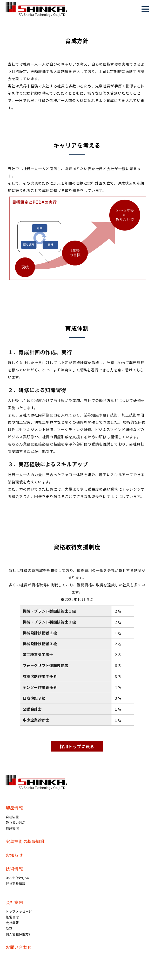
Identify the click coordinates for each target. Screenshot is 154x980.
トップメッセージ (19, 911)
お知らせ (14, 855)
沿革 (9, 928)
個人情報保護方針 (19, 934)
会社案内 (14, 902)
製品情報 (14, 808)
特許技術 (12, 828)
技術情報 (14, 869)
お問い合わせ (19, 947)
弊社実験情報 (16, 883)
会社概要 (12, 923)
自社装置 (12, 817)
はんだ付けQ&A (17, 878)
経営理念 (12, 917)
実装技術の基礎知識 (25, 841)
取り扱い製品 (16, 822)
